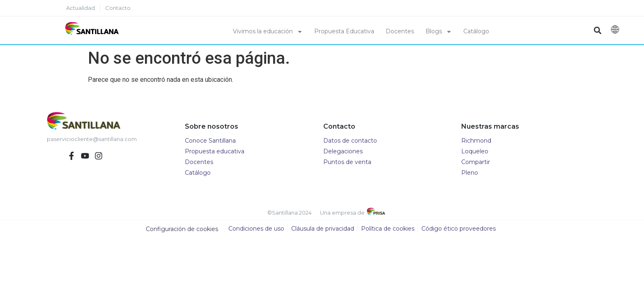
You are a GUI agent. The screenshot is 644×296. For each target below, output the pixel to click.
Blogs (439, 32)
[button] (598, 30)
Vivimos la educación (268, 32)
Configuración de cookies (182, 229)
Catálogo (476, 31)
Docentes (400, 31)
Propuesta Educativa (344, 31)
